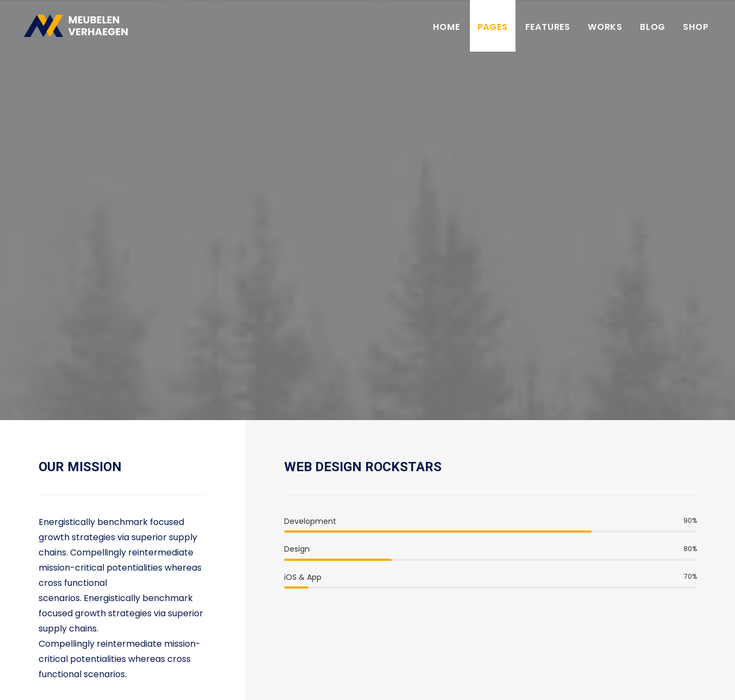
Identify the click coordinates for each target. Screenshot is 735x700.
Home (446, 29)
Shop (696, 29)
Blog (653, 29)
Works (605, 29)
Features (548, 29)
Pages (493, 29)
